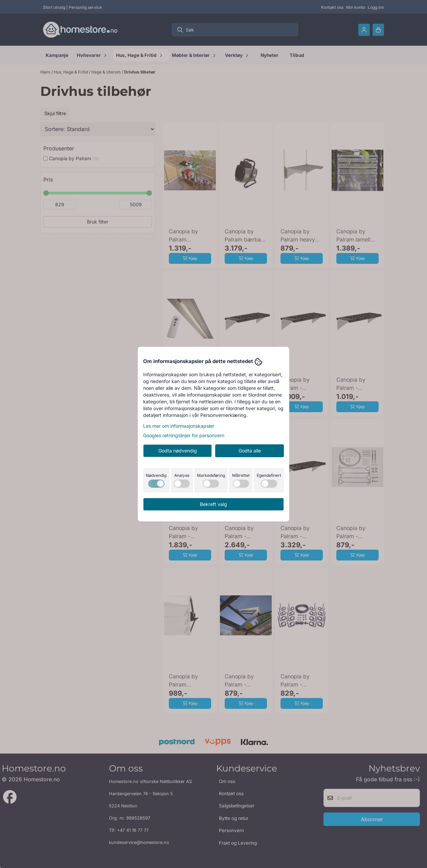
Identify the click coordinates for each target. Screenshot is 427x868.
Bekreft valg (213, 504)
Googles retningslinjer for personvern (184, 435)
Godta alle (250, 451)
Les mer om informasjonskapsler (179, 426)
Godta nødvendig (178, 451)
